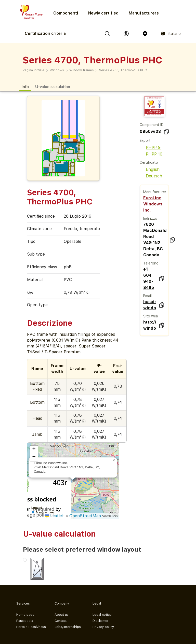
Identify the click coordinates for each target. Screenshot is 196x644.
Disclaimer (101, 621)
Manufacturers (144, 13)
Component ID (152, 125)
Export (145, 141)
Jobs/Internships (68, 627)
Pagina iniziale (34, 70)
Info (25, 86)
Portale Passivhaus (31, 627)
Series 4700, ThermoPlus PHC (123, 70)
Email (147, 296)
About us (62, 615)
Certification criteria (45, 33)
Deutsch (151, 176)
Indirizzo (150, 218)
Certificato (149, 162)
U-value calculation (53, 86)
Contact (61, 621)
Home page (25, 615)
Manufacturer (155, 192)
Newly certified (103, 13)
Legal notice (102, 615)
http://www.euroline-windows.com (150, 325)
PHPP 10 (151, 154)
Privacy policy (103, 627)
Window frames (82, 70)
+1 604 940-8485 (149, 278)
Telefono (151, 263)
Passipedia (25, 621)
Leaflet (54, 516)
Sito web (151, 316)
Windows (57, 70)
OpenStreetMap (85, 516)
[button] (114, 460)
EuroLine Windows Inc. (153, 204)
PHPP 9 (150, 148)
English (150, 169)
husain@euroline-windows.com (150, 305)
